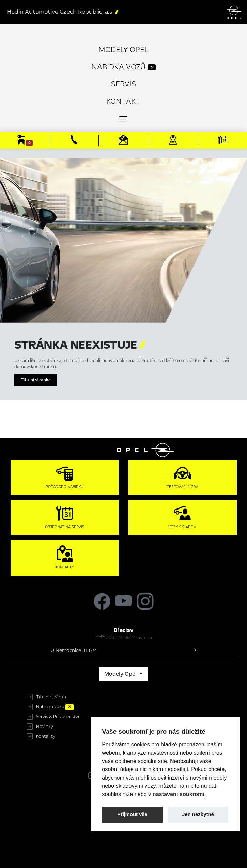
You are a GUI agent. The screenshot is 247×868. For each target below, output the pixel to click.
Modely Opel (123, 49)
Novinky (45, 727)
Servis (123, 84)
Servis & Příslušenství (58, 717)
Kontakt (123, 101)
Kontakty (46, 736)
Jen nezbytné (198, 814)
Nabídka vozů (123, 67)
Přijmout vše (132, 814)
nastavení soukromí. (179, 794)
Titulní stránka (36, 380)
